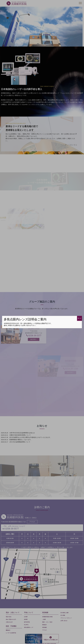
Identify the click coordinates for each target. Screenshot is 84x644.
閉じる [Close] (79, 318)
